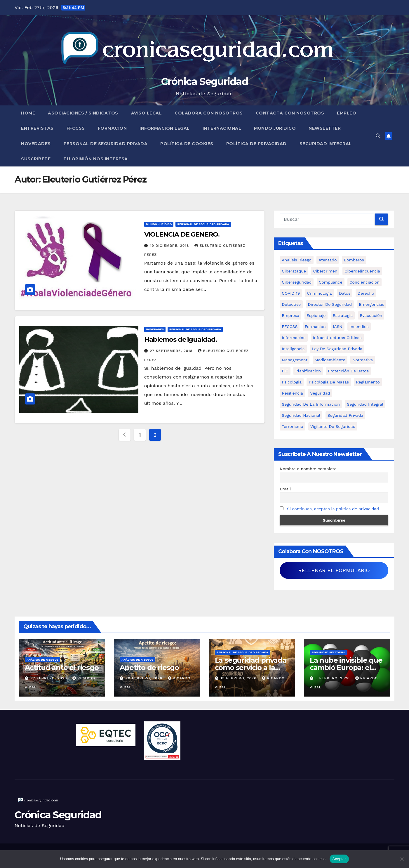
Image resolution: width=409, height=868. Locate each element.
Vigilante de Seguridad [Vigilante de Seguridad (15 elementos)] (333, 426)
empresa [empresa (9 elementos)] (290, 315)
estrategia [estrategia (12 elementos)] (343, 315)
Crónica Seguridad (205, 81)
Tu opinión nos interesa (96, 159)
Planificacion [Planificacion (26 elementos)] (308, 371)
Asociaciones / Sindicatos (83, 113)
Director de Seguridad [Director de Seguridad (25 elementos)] (330, 304)
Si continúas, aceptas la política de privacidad (333, 509)
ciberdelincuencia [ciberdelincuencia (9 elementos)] (362, 271)
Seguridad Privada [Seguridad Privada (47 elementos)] (346, 415)
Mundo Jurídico (275, 128)
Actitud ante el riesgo (62, 668)
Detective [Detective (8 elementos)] (291, 304)
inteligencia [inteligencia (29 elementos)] (293, 349)
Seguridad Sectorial (329, 652)
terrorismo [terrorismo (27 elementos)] (292, 426)
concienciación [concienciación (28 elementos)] (364, 282)
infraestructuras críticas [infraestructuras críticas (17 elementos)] (337, 338)
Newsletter (325, 128)
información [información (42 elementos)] (294, 338)
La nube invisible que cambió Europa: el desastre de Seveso (346, 668)
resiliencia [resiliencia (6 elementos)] (292, 393)
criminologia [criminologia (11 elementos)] (320, 293)
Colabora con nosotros (209, 113)
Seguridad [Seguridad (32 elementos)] (320, 393)
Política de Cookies (187, 144)
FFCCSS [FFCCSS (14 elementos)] (290, 327)
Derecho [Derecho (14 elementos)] (366, 293)
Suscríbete (36, 159)
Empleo (347, 113)
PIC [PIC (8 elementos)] (285, 371)
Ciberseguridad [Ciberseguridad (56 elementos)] (297, 282)
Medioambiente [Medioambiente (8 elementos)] (330, 360)
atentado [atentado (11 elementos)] (328, 260)
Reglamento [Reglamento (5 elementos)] (368, 382)
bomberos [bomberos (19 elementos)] (354, 260)
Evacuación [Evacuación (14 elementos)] (371, 315)
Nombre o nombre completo (308, 469)
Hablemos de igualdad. (181, 340)
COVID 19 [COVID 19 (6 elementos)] (291, 293)
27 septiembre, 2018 (172, 351)
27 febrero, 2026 (49, 678)
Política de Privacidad (256, 144)
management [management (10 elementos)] (295, 360)
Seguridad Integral (326, 144)
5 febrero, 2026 (333, 678)
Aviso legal (147, 113)
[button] (378, 136)
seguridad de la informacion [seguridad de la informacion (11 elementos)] (311, 404)
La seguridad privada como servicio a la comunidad (251, 668)
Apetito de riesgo (149, 668)
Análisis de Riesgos (42, 660)
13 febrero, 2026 (239, 678)
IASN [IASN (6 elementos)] (338, 327)
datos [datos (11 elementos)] (345, 293)
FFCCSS (76, 128)
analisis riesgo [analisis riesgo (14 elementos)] (296, 260)
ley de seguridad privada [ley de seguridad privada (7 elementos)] (337, 349)
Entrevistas (37, 128)
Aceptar (339, 859)
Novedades (36, 144)
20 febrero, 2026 (145, 678)
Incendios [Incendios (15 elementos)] (359, 327)
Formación (112, 128)
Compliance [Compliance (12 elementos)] (331, 282)
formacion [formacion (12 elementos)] (315, 327)
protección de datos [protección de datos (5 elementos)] (348, 371)
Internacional (222, 128)
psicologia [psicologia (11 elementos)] (292, 382)
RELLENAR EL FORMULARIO (334, 570)
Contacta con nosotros (290, 113)
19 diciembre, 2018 (170, 246)
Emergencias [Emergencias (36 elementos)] (372, 304)
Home (28, 113)
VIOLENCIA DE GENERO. (182, 234)
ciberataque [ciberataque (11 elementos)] (294, 271)
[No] (402, 859)
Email (285, 489)
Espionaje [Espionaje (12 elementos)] (316, 315)
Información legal (165, 128)
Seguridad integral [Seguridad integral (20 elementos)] (365, 404)
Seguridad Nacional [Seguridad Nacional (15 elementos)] (301, 415)
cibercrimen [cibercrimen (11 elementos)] (325, 271)
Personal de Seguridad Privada (106, 144)
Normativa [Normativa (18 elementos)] (363, 360)
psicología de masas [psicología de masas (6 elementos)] (329, 382)
